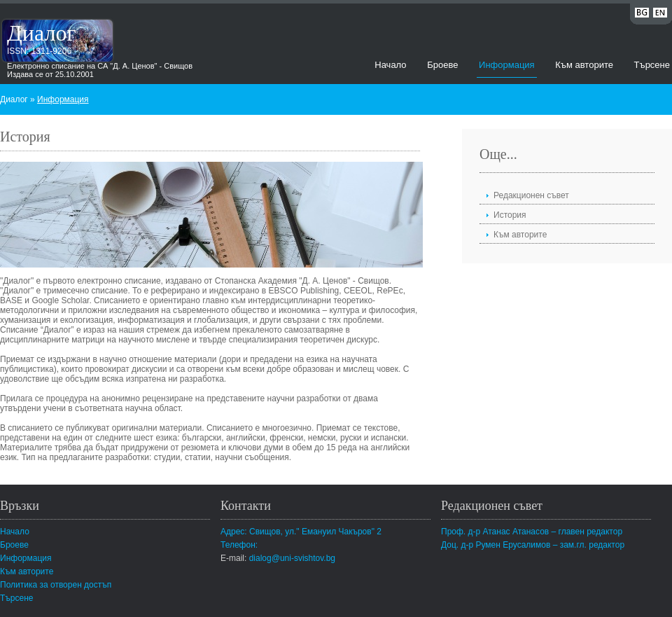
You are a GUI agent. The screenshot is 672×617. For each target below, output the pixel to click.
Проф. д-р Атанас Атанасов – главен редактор (532, 532)
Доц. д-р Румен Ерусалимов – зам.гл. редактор (533, 545)
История (510, 215)
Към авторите (584, 65)
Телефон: (239, 545)
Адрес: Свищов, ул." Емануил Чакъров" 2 (301, 532)
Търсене (652, 65)
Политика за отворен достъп (56, 585)
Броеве (442, 65)
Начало (390, 65)
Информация (507, 65)
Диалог (42, 33)
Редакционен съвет (531, 195)
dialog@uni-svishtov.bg (292, 558)
